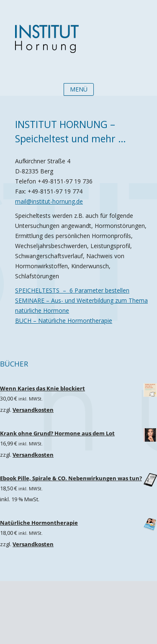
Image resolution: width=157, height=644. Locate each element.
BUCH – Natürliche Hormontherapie (64, 321)
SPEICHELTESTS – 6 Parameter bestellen (72, 290)
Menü (79, 89)
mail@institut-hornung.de (49, 201)
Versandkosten (33, 410)
